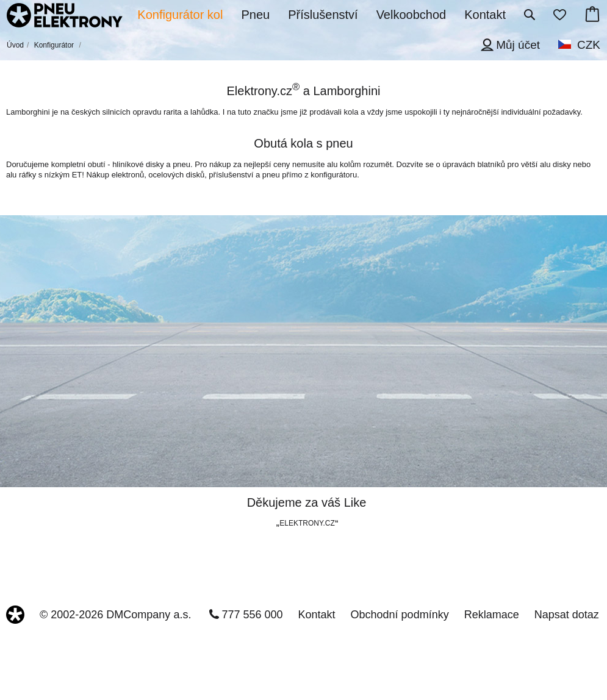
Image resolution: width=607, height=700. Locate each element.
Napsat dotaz (567, 615)
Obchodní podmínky (400, 615)
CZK (589, 45)
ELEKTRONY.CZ (307, 523)
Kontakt (317, 615)
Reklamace (492, 615)
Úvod (15, 45)
